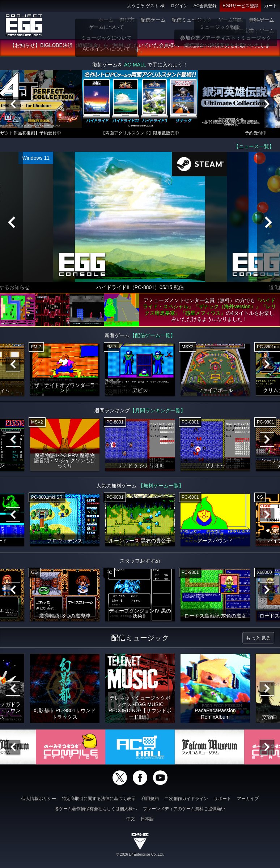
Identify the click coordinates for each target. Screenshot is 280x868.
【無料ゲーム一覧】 (161, 486)
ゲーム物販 (230, 20)
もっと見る (258, 638)
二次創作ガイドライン (186, 799)
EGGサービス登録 (240, 6)
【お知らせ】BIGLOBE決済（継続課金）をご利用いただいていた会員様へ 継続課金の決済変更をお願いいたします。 (140, 48)
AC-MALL (135, 65)
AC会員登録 (205, 6)
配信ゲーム (153, 20)
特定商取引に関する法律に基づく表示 (99, 799)
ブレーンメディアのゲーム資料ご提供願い (184, 809)
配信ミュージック (192, 20)
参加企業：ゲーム (254, 31)
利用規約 (150, 799)
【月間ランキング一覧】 (158, 411)
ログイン (179, 6)
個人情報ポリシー (39, 799)
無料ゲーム (262, 20)
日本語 (147, 819)
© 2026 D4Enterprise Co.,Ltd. (140, 854)
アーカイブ (248, 799)
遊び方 (127, 20)
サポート (222, 799)
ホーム (106, 20)
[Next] (267, 104)
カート (271, 6)
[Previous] (13, 104)
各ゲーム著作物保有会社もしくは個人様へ (96, 809)
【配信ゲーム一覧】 (153, 336)
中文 (131, 819)
